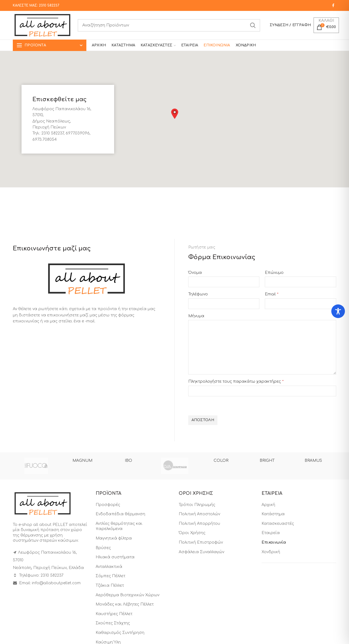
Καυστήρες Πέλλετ (114, 614)
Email (272, 294)
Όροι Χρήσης (192, 533)
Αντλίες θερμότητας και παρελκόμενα (119, 526)
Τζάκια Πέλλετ (110, 585)
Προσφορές (108, 505)
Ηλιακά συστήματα (115, 557)
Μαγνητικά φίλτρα (114, 538)
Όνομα (195, 273)
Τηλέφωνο (198, 294)
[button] (175, 114)
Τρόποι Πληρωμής (197, 505)
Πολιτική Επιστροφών (201, 542)
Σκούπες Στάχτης (113, 623)
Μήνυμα (196, 316)
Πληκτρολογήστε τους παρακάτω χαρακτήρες (236, 381)
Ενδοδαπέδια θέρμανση (120, 514)
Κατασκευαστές (278, 524)
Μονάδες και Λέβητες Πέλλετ (125, 604)
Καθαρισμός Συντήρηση (120, 633)
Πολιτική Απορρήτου (199, 524)
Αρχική (268, 505)
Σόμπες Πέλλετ (110, 576)
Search (253, 25)
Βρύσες (103, 548)
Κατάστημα (273, 514)
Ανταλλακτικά (109, 567)
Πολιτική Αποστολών (199, 514)
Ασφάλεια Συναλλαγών (201, 552)
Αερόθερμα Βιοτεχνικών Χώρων (128, 595)
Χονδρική (271, 552)
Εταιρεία (271, 533)
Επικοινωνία (274, 542)
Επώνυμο (274, 273)
